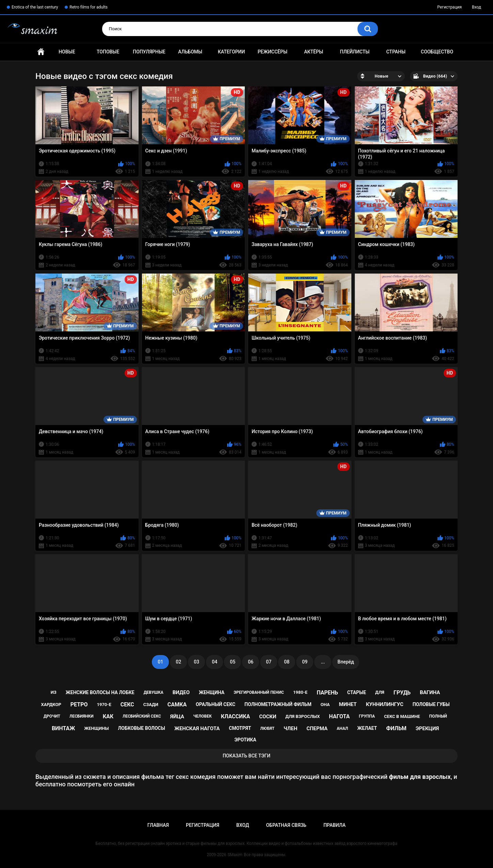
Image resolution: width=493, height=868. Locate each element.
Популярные (149, 52)
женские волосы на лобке (100, 692)
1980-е (300, 692)
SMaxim (235, 855)
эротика (245, 740)
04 (214, 662)
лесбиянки (82, 716)
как (108, 716)
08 (287, 662)
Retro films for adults (89, 7)
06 (251, 662)
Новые (67, 52)
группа (367, 716)
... (323, 662)
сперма (317, 728)
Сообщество (437, 52)
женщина (212, 692)
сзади (151, 705)
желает (367, 728)
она (325, 705)
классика (236, 716)
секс (127, 705)
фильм (396, 728)
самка (177, 705)
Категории (232, 52)
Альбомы (190, 52)
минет (348, 704)
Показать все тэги (246, 756)
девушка (154, 692)
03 (196, 662)
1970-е (104, 705)
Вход (476, 7)
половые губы (431, 704)
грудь (402, 693)
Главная (41, 52)
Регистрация (449, 7)
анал (342, 728)
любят (267, 728)
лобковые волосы (141, 728)
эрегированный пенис (259, 692)
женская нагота (197, 728)
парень (327, 693)
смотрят (240, 728)
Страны (396, 52)
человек (203, 716)
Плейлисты (355, 52)
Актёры (314, 52)
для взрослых (303, 716)
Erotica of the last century (35, 7)
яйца (177, 717)
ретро (79, 705)
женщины (96, 728)
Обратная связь (286, 825)
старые (357, 692)
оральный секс (216, 704)
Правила (335, 825)
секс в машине (402, 716)
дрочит (52, 716)
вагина (430, 692)
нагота (339, 716)
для (380, 692)
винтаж (63, 728)
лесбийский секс (142, 716)
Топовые (108, 52)
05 (233, 662)
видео (181, 692)
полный (438, 716)
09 (305, 662)
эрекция (427, 728)
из (54, 692)
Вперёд (346, 662)
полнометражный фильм (278, 704)
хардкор (51, 705)
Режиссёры (273, 52)
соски (268, 717)
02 (178, 662)
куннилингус (385, 704)
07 (269, 662)
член (290, 728)
